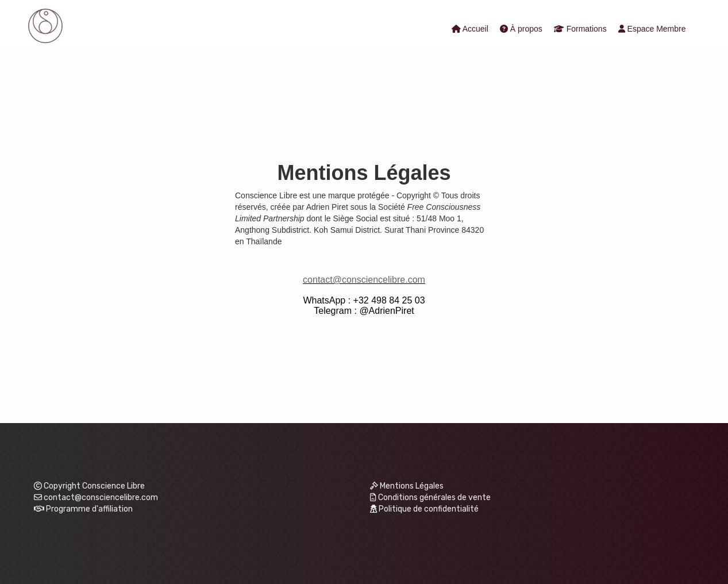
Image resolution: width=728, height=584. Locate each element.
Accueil (470, 29)
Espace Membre (652, 29)
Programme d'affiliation (89, 509)
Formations (580, 29)
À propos (521, 29)
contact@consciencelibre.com (364, 280)
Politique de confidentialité (425, 509)
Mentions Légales (407, 486)
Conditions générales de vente (431, 497)
